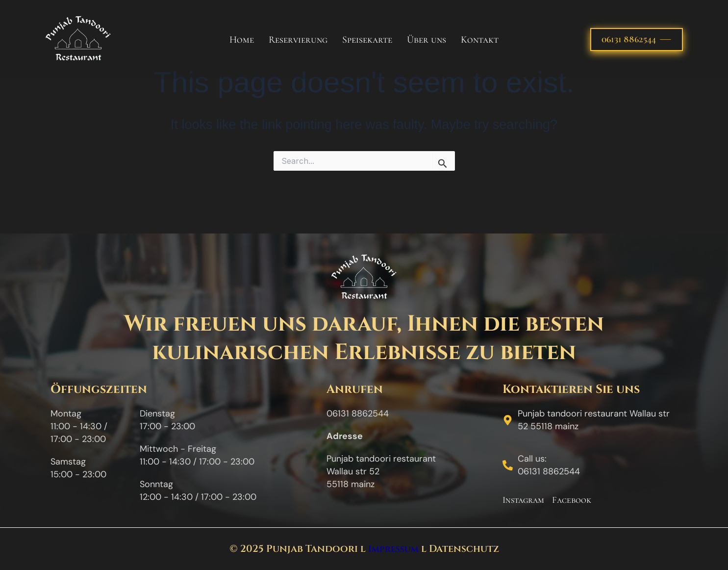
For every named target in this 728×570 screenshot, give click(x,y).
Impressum (393, 549)
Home (242, 40)
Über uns (427, 40)
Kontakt (480, 40)
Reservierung (298, 40)
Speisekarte (367, 40)
